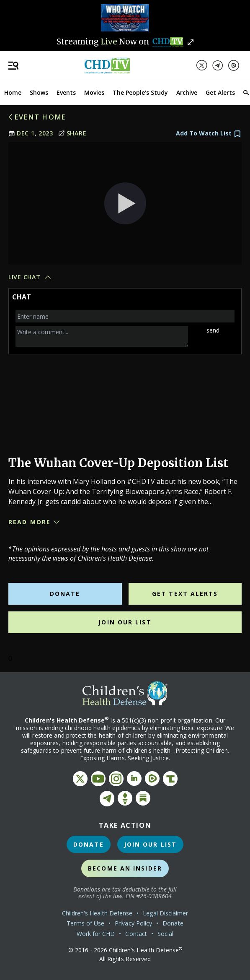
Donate (65, 594)
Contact (136, 934)
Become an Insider (125, 868)
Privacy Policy (133, 923)
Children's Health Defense (97, 913)
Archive (187, 92)
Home (13, 92)
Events (66, 92)
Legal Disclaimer (165, 913)
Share (72, 133)
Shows (39, 92)
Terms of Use (85, 923)
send (213, 330)
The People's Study (140, 92)
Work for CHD (96, 934)
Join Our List (125, 622)
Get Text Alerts (185, 594)
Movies (94, 92)
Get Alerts (220, 92)
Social (165, 934)
